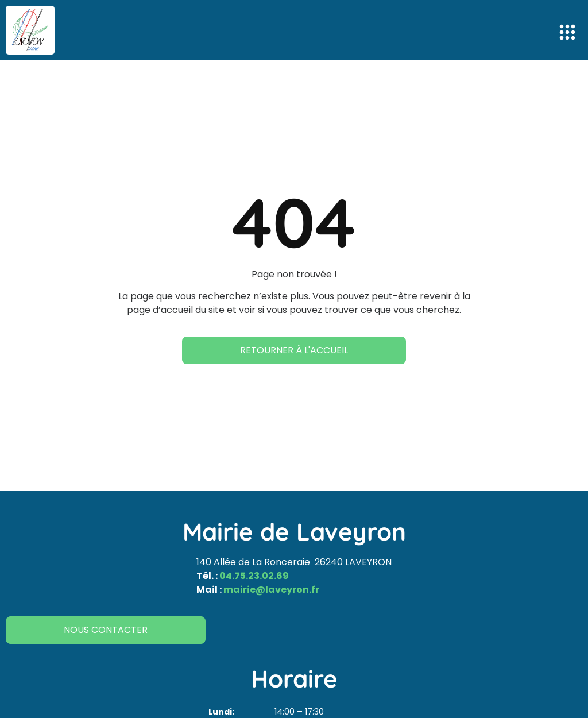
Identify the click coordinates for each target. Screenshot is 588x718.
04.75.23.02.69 (254, 576)
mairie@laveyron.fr (271, 590)
